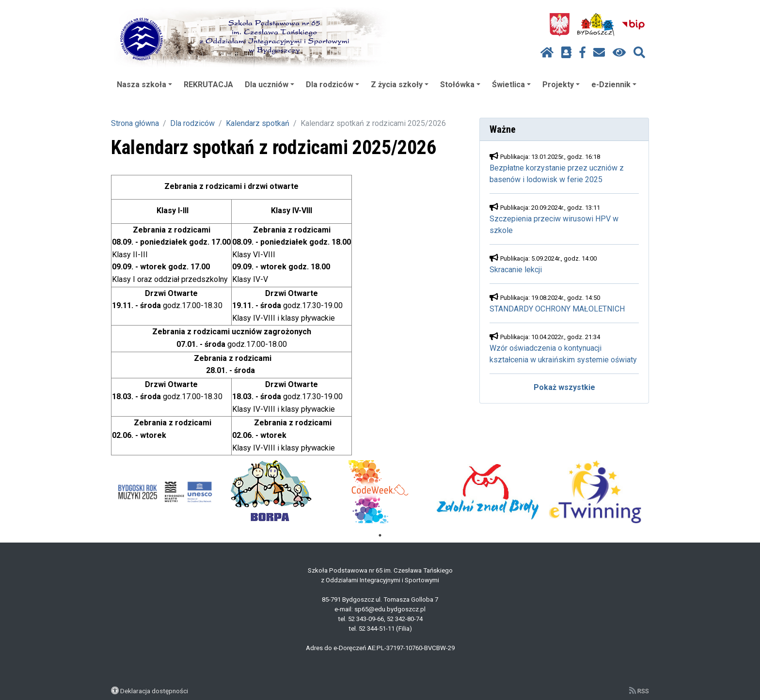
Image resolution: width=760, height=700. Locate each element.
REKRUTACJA (208, 85)
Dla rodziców (332, 85)
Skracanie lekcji (516, 270)
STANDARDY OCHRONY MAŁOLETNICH (557, 309)
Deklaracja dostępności (154, 691)
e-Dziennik (614, 85)
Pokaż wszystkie (564, 387)
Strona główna (135, 123)
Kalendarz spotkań (258, 123)
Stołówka (460, 85)
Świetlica (511, 85)
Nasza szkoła (144, 85)
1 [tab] (380, 535)
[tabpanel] (165, 492)
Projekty (561, 85)
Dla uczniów (269, 85)
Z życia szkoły (400, 85)
